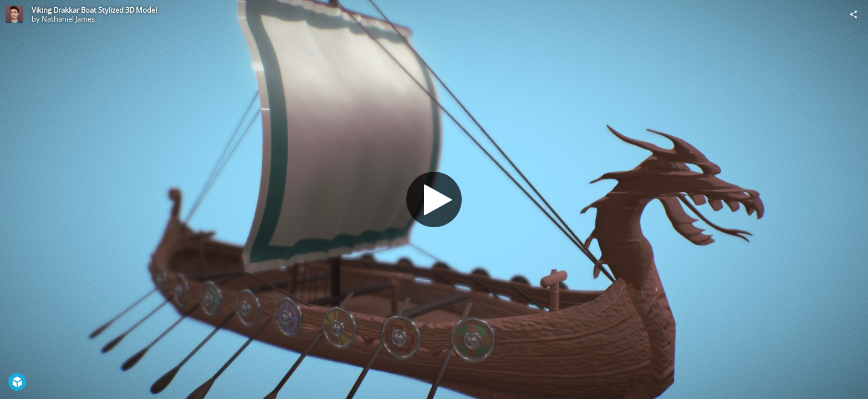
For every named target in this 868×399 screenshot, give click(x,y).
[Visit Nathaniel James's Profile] (14, 14)
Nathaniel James (68, 19)
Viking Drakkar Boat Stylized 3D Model (94, 10)
